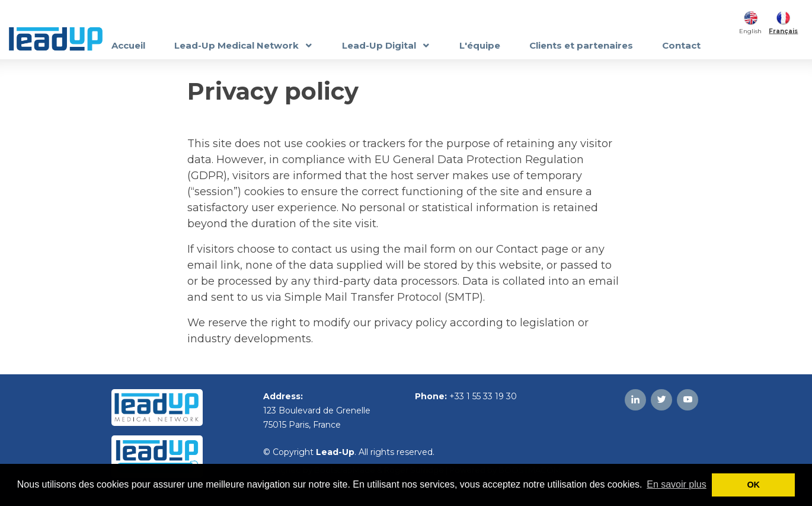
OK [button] (753, 485)
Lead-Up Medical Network (238, 45)
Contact (681, 45)
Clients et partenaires (581, 45)
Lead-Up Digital (380, 45)
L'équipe (480, 45)
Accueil (128, 45)
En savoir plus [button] (677, 484)
